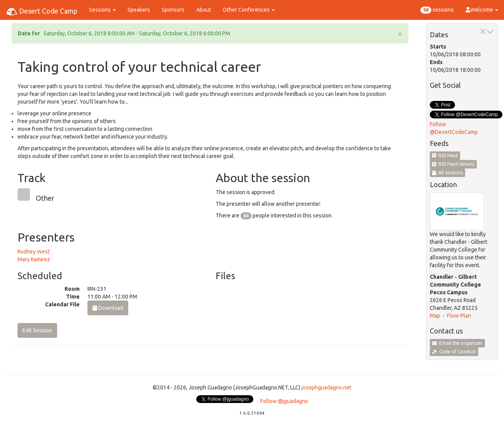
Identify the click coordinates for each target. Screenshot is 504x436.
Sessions (102, 10)
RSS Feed (445, 155)
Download (108, 308)
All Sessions (448, 173)
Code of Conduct (454, 352)
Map (435, 316)
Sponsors (173, 10)
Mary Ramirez (34, 259)
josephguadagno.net (326, 387)
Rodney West (34, 252)
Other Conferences (249, 10)
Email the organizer (457, 343)
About (204, 10)
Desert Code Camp (42, 12)
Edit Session (37, 330)
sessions (437, 10)
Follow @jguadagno (284, 401)
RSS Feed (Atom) (453, 164)
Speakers (139, 10)
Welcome (482, 10)
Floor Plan (459, 316)
